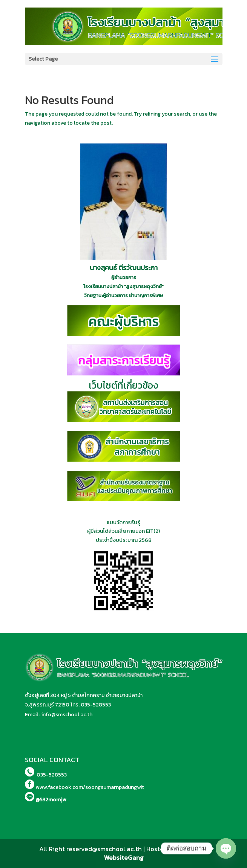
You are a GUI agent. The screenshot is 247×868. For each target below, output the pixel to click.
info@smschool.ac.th (67, 715)
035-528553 (96, 705)
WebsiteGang (124, 857)
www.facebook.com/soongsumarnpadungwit (90, 787)
